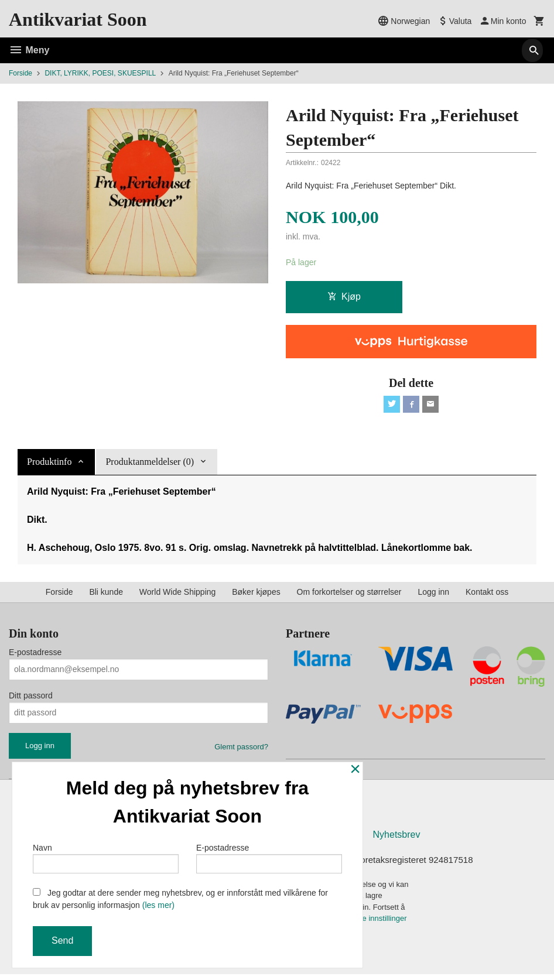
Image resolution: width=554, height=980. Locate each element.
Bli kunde (106, 595)
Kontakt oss (487, 595)
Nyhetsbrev (397, 840)
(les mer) (158, 905)
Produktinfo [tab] (49, 465)
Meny (29, 50)
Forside (20, 73)
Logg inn (433, 595)
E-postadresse (35, 655)
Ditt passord (31, 698)
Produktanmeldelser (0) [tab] (150, 465)
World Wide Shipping (177, 595)
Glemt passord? (241, 750)
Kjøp (344, 297)
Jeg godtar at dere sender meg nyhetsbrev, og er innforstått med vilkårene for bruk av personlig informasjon (180, 899)
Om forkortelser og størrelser (349, 595)
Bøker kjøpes (256, 595)
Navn (106, 856)
